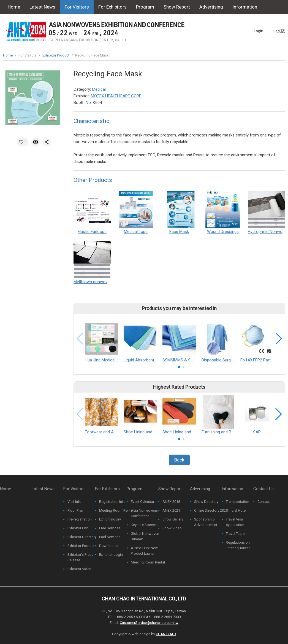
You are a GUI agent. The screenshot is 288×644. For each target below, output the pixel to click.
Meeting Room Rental (116, 510)
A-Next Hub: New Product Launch (144, 551)
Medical (99, 89)
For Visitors (77, 7)
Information (245, 7)
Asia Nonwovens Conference (144, 513)
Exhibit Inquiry (110, 519)
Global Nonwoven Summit (145, 536)
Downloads (108, 546)
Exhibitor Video (79, 569)
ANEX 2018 (171, 502)
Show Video (172, 528)
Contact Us (19, 21)
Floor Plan (75, 510)
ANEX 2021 (171, 510)
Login (259, 31)
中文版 (279, 31)
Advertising (211, 7)
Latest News (42, 7)
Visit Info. (75, 502)
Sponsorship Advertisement (206, 522)
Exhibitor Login (111, 555)
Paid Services (110, 537)
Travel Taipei (236, 534)
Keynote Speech (144, 525)
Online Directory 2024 (211, 510)
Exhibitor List (78, 528)
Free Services (110, 528)
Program (145, 7)
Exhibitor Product (56, 55)
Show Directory (206, 502)
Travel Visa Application (235, 522)
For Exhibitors (112, 7)
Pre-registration (80, 519)
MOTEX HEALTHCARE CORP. (116, 96)
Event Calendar (142, 502)
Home (14, 7)
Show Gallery (173, 519)
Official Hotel (236, 510)
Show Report (177, 7)
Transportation (237, 502)
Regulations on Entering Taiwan (238, 545)
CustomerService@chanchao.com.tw (149, 623)
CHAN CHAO (166, 634)
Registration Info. (113, 502)
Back (179, 460)
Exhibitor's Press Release (80, 557)
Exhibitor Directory (82, 537)
